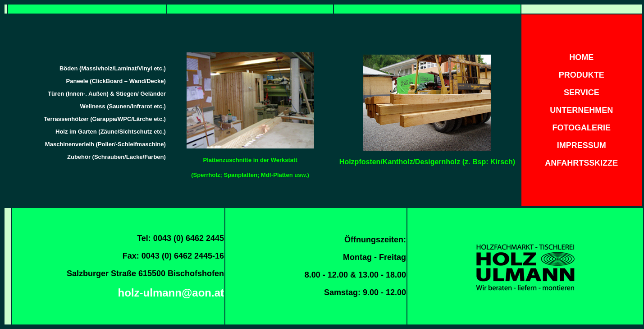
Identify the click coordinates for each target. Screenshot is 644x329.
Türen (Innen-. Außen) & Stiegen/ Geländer (107, 94)
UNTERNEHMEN (581, 110)
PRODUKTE (582, 75)
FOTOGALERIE (581, 128)
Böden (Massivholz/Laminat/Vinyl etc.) (113, 68)
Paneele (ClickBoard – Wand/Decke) (116, 81)
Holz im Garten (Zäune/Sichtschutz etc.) (111, 132)
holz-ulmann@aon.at (171, 293)
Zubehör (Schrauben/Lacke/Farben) (116, 157)
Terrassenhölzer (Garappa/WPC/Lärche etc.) (105, 119)
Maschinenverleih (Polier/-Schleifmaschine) (105, 144)
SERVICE (582, 93)
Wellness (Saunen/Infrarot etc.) (123, 106)
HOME (581, 57)
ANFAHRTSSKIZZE (581, 163)
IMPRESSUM (582, 145)
